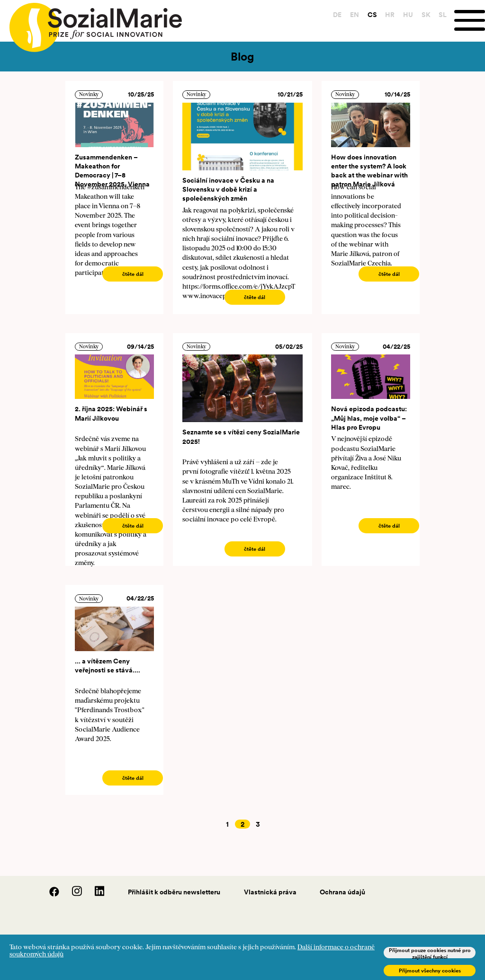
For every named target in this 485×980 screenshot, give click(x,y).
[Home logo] (91, 23)
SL (442, 15)
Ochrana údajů (342, 892)
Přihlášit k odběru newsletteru (174, 892)
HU (408, 15)
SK (425, 15)
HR (389, 15)
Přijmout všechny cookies (430, 971)
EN (354, 15)
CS (371, 15)
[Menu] (469, 21)
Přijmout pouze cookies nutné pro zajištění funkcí (430, 953)
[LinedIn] (94, 894)
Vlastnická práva (270, 892)
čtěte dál (133, 274)
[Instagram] (72, 894)
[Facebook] (49, 894)
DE (337, 15)
